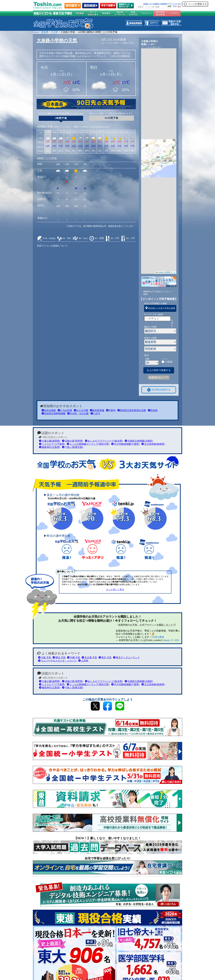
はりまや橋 (81, 410)
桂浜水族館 (49, 410)
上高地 (83, 661)
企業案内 (156, 4)
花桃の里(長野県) (73, 441)
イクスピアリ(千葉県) (52, 444)
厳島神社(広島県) (50, 447)
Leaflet (160, 272)
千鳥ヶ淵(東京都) (73, 447)
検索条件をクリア (159, 377)
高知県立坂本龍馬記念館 (132, 410)
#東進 (161, 637)
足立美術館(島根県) (153, 444)
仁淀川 (95, 413)
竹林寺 (111, 410)
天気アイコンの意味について (52, 246)
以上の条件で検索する (159, 370)
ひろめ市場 (65, 410)
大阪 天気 (45, 657)
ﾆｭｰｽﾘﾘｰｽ (178, 4)
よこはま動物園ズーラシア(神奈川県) (88, 444)
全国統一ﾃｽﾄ (148, 4)
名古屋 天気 (89, 657)
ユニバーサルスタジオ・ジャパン (57, 661)
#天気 (155, 637)
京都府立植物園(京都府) (139, 441)
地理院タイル (170, 272)
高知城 (153, 410)
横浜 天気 (59, 657)
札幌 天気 (74, 657)
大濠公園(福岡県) (50, 441)
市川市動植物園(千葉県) (125, 444)
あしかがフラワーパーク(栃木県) (104, 441)
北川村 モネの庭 (78, 413)
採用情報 (164, 4)
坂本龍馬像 (97, 410)
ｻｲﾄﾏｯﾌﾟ (171, 4)
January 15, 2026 (171, 640)
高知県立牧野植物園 (53, 413)
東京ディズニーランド (126, 657)
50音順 (169, 362)
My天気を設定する (159, 390)
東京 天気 (105, 657)
